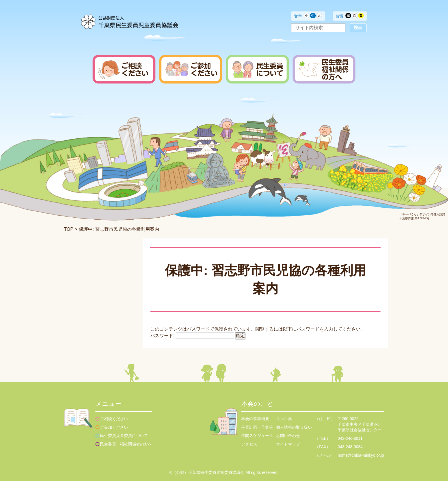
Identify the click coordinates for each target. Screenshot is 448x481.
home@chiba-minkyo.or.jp (361, 455)
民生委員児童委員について (124, 436)
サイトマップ (288, 444)
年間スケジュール (257, 436)
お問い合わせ (288, 436)
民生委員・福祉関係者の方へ (126, 444)
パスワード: (192, 336)
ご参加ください (114, 427)
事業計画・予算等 (257, 427)
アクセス (249, 444)
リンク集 (284, 419)
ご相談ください (114, 419)
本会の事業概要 (255, 419)
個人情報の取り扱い (294, 427)
